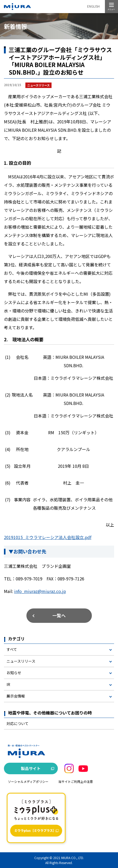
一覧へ (59, 615)
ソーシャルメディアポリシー (28, 781)
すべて (12, 649)
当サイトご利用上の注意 (76, 781)
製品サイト (31, 768)
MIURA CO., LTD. (73, 858)
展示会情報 (16, 696)
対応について (18, 723)
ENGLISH (93, 6)
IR (8, 684)
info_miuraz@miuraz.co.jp (40, 591)
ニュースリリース (21, 661)
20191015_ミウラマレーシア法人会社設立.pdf (48, 537)
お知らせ (14, 673)
